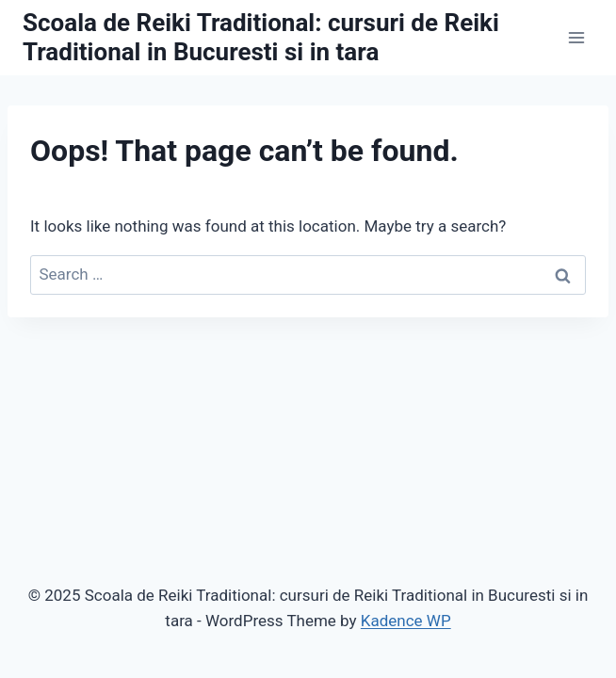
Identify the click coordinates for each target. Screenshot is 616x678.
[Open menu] (576, 37)
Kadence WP (406, 621)
